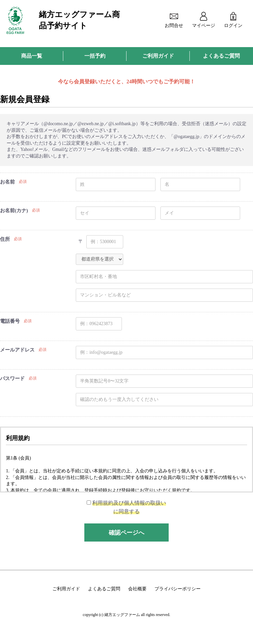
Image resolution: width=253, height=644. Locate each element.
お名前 (7, 182)
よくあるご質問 (221, 56)
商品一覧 (32, 56)
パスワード (12, 378)
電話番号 (10, 321)
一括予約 (95, 56)
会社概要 (137, 589)
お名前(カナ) (14, 210)
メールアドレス (17, 350)
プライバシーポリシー (178, 589)
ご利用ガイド (158, 56)
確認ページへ (126, 533)
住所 (5, 239)
